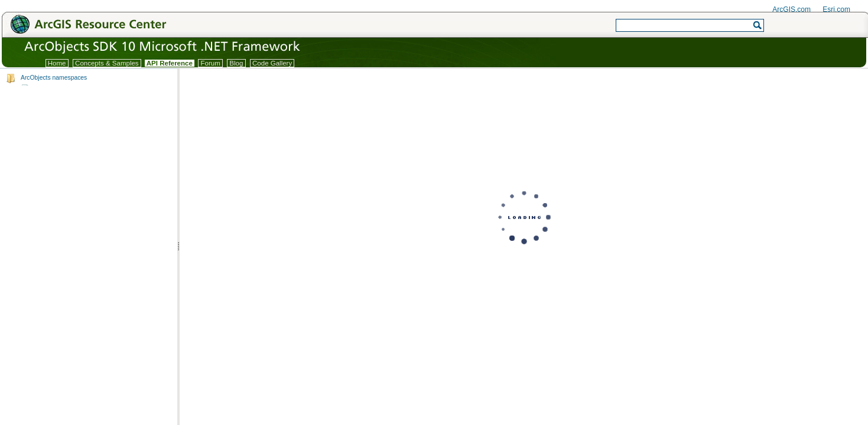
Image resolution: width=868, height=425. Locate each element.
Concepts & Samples (107, 63)
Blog (236, 63)
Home (57, 63)
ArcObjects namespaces (54, 78)
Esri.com (836, 9)
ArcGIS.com (791, 9)
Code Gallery (272, 63)
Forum (210, 63)
